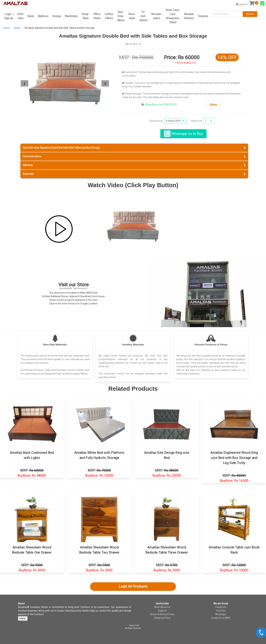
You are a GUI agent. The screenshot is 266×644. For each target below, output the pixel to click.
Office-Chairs (97, 16)
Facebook (221, 607)
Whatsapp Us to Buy (183, 134)
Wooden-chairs (157, 16)
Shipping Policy (162, 618)
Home (7, 28)
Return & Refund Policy (162, 614)
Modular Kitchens (189, 16)
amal (11, 4)
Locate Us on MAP (221, 618)
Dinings (57, 16)
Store (213, 105)
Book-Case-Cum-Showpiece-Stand (173, 16)
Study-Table (85, 16)
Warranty (28, 165)
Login (8, 14)
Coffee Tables (109, 16)
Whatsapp (221, 614)
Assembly (28, 174)
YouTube (221, 611)
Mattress (43, 16)
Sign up (9, 18)
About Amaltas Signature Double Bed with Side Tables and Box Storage (61, 148)
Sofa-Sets (21, 16)
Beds (31, 16)
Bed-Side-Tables (121, 16)
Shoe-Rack (132, 16)
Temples (203, 16)
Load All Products (133, 586)
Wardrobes (71, 16)
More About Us (162, 607)
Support (162, 611)
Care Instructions (32, 156)
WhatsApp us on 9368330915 (161, 104)
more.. (23, 618)
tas (22, 4)
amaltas (134, 626)
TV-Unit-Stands (143, 16)
